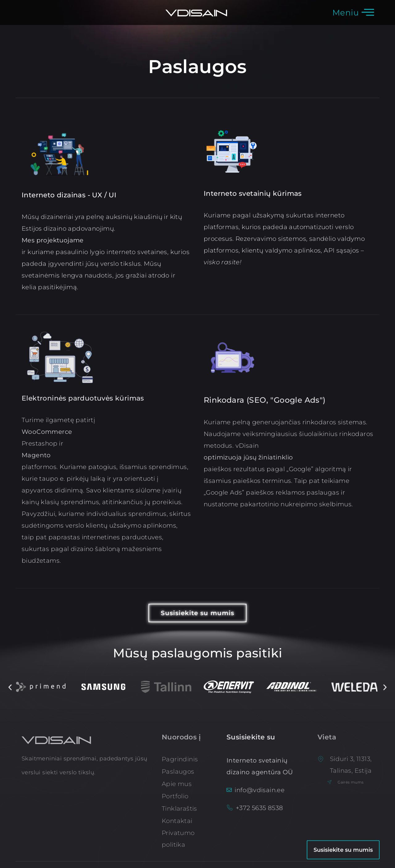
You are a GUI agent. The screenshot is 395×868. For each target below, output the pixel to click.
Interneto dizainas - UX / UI (69, 195)
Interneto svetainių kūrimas (253, 193)
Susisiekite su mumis (343, 828)
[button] (10, 687)
